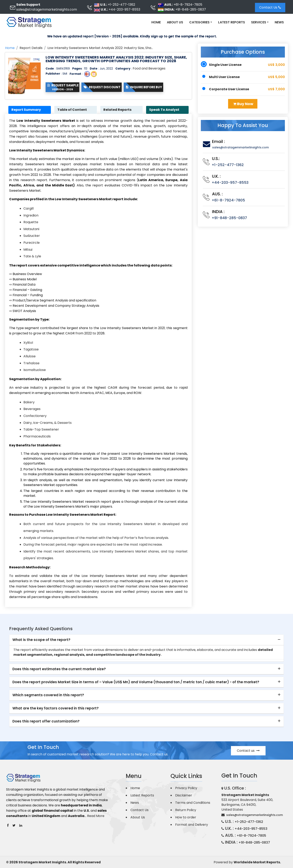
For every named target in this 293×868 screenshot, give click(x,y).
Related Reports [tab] (118, 110)
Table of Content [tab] (72, 110)
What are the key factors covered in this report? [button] (56, 708)
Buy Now (243, 104)
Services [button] (259, 22)
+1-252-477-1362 (121, 5)
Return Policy (186, 810)
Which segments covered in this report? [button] (48, 695)
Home (156, 22)
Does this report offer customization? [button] (46, 721)
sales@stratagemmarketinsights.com (47, 9)
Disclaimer (184, 795)
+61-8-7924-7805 (188, 5)
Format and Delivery (192, 825)
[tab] (146, 640)
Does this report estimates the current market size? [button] (59, 669)
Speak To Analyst (164, 110)
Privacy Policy (186, 788)
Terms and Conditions (193, 803)
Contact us (248, 751)
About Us (175, 22)
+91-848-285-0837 (191, 9)
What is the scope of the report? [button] (41, 640)
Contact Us (270, 7)
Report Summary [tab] (26, 110)
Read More (96, 816)
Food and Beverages (149, 68)
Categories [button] (199, 22)
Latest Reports (232, 22)
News (279, 22)
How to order (186, 817)
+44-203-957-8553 (124, 9)
